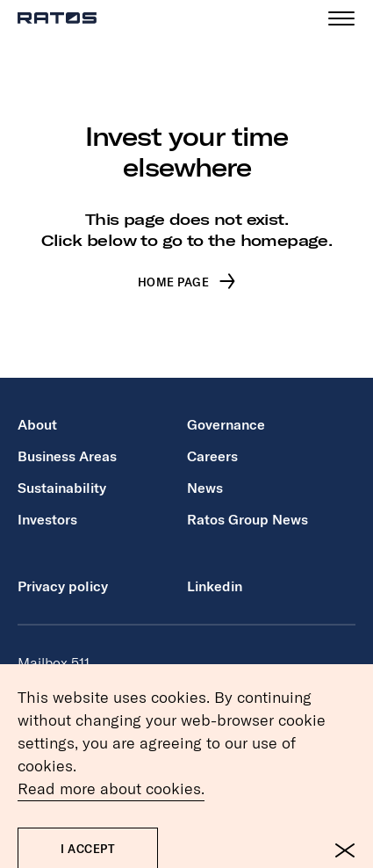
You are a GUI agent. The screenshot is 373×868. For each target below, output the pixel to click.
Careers (212, 456)
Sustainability (62, 488)
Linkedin (215, 586)
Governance (226, 424)
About (37, 424)
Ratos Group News (247, 519)
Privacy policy (63, 586)
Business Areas (67, 456)
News (205, 488)
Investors (47, 519)
